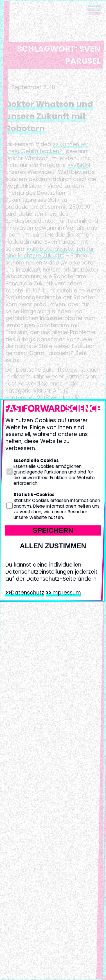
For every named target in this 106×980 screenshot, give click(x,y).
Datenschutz (28, 593)
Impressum (66, 593)
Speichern (53, 530)
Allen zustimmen (53, 546)
